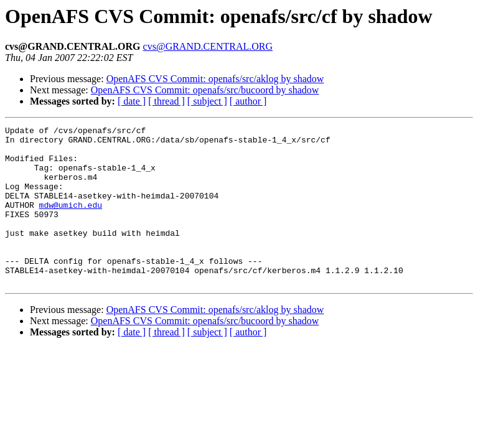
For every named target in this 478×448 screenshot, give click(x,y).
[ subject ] (207, 101)
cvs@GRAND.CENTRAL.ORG (208, 46)
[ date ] (132, 101)
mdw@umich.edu (71, 222)
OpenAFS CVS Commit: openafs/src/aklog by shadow (215, 79)
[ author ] (248, 101)
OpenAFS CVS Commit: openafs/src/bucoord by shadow (205, 90)
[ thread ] (166, 101)
